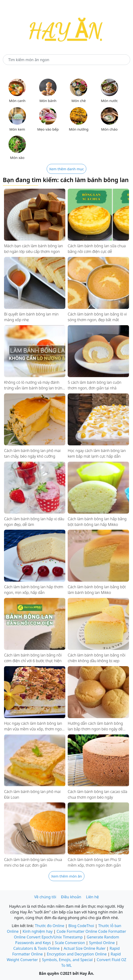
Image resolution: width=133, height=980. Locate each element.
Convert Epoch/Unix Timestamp (55, 937)
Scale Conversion (70, 943)
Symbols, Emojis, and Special (67, 960)
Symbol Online (102, 943)
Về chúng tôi (45, 897)
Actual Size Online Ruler (85, 948)
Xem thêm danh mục (67, 169)
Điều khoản (71, 897)
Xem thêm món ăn (66, 876)
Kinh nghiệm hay (38, 931)
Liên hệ (93, 897)
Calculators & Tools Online (36, 948)
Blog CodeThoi (81, 926)
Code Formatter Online (77, 931)
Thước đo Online (50, 926)
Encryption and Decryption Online (77, 954)
